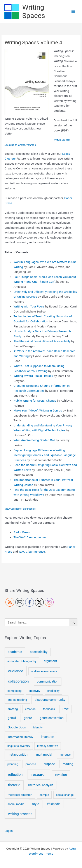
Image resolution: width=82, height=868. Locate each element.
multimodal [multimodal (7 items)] (44, 755)
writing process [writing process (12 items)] (20, 814)
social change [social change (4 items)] (65, 795)
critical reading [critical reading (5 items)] (17, 700)
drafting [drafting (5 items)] (13, 709)
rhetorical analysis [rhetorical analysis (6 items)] (41, 785)
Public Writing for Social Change (35, 401)
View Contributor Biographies (20, 509)
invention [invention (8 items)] (48, 737)
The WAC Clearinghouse (30, 537)
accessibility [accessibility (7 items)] (39, 652)
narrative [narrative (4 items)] (65, 755)
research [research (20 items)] (39, 774)
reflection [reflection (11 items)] (15, 775)
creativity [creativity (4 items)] (34, 691)
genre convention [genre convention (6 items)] (52, 718)
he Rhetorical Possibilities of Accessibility (43, 341)
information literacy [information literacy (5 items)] (20, 737)
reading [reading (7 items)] (68, 764)
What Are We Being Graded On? (34, 440)
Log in (9, 831)
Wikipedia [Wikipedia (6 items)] (54, 804)
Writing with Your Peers (29, 306)
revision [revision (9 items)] (61, 775)
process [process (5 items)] (31, 764)
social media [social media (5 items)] (16, 804)
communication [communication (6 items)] (48, 681)
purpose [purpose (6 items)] (49, 764)
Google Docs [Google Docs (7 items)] (17, 727)
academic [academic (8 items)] (15, 652)
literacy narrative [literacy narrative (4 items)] (48, 746)
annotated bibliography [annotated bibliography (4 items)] (22, 661)
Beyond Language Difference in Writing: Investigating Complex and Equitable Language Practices (45, 455)
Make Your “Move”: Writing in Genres (38, 410)
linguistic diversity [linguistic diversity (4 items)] (19, 746)
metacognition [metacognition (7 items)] (18, 755)
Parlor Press (22, 532)
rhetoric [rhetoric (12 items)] (14, 785)
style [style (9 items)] (36, 804)
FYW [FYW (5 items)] (66, 709)
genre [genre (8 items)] (28, 718)
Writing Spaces (34, 11)
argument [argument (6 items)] (50, 661)
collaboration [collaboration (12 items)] (18, 681)
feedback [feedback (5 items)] (49, 709)
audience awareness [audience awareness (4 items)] (44, 671)
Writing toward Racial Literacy (33, 376)
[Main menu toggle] (73, 12)
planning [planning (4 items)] (13, 764)
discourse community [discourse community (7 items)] (50, 700)
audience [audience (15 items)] (16, 671)
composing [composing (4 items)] (15, 691)
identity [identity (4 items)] (38, 727)
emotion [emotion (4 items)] (30, 709)
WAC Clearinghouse (32, 552)
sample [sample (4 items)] (44, 795)
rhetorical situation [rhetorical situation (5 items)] (20, 795)
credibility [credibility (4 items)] (53, 691)
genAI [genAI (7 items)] (12, 718)
